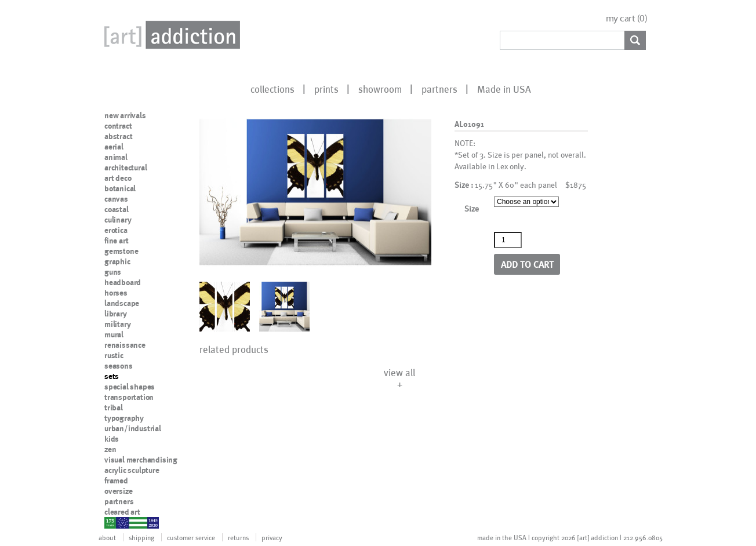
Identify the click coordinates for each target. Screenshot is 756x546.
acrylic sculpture (132, 470)
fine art (116, 241)
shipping (141, 537)
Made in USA (504, 89)
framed (116, 481)
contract (118, 126)
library (116, 314)
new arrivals (125, 115)
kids (112, 439)
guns (113, 272)
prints (326, 89)
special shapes (130, 387)
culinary (118, 220)
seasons (119, 366)
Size (472, 208)
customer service (191, 537)
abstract (118, 136)
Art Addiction (170, 35)
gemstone (121, 251)
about (107, 537)
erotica (116, 230)
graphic (117, 261)
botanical (120, 188)
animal (116, 157)
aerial (114, 147)
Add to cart (527, 264)
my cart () (627, 18)
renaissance (125, 345)
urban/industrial (133, 428)
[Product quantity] (508, 240)
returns (238, 537)
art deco (118, 178)
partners (439, 89)
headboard (123, 282)
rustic (114, 355)
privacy (272, 537)
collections (272, 89)
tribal (114, 407)
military (117, 324)
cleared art (122, 512)
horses (116, 293)
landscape (122, 303)
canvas (116, 199)
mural (114, 334)
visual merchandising (141, 460)
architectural (126, 168)
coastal (117, 209)
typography (124, 418)
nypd (113, 522)
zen (110, 449)
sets (112, 376)
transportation (129, 397)
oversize (118, 491)
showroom (380, 89)
